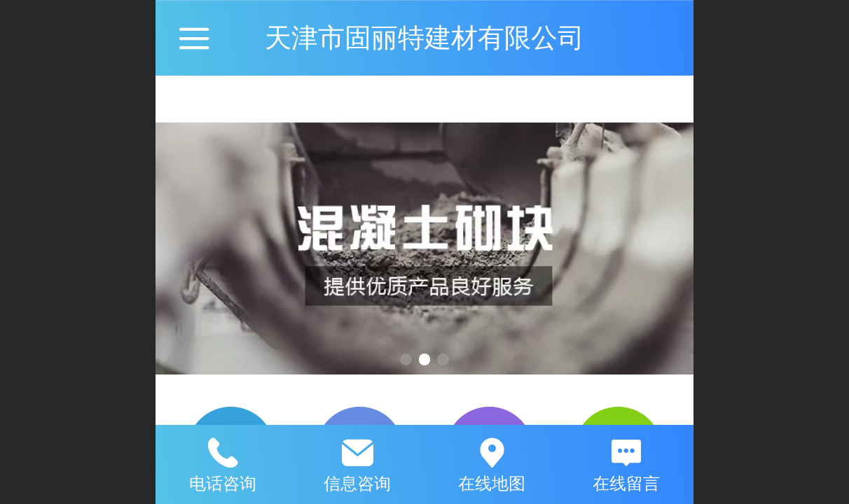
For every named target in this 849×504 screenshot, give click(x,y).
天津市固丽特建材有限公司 (424, 37)
